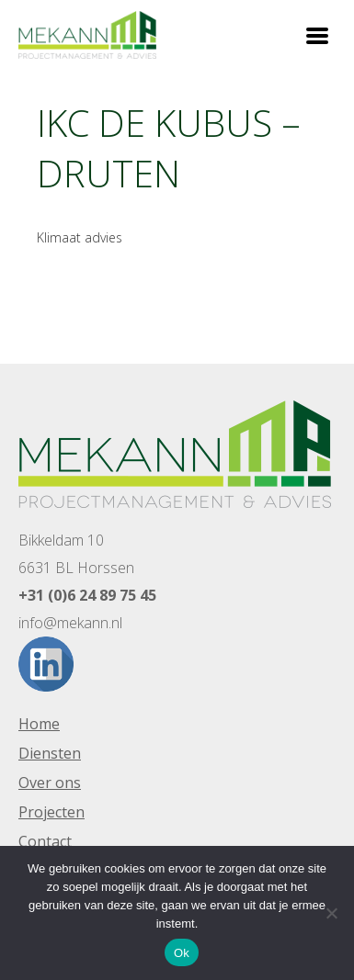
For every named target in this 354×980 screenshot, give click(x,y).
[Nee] (331, 913)
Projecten (51, 812)
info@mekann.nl (70, 623)
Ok (182, 953)
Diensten (50, 753)
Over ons (50, 783)
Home (39, 724)
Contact (45, 841)
